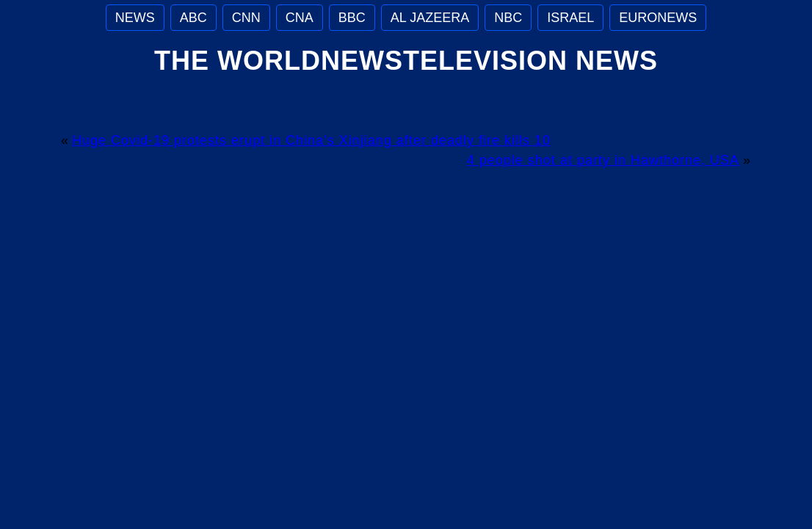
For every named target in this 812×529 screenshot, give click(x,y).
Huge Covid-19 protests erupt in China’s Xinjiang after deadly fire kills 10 (311, 140)
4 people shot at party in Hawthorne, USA (603, 160)
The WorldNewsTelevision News (406, 61)
